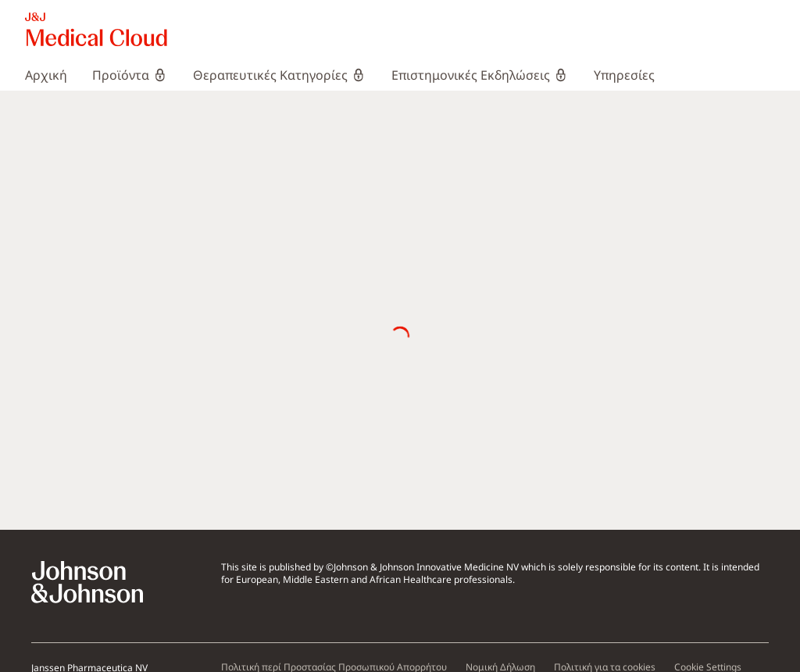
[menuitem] (52, 75)
